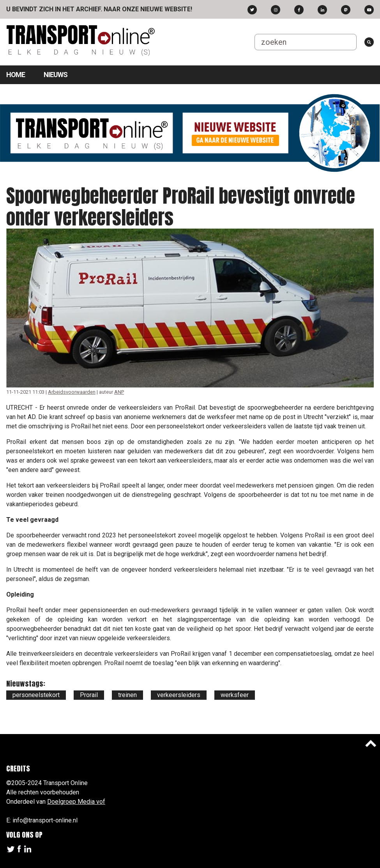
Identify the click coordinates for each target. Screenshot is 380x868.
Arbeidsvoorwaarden (72, 392)
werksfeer (235, 695)
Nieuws (56, 75)
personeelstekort (36, 695)
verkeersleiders (179, 695)
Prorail (89, 695)
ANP (119, 392)
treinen (127, 695)
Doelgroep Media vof (76, 802)
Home (16, 75)
